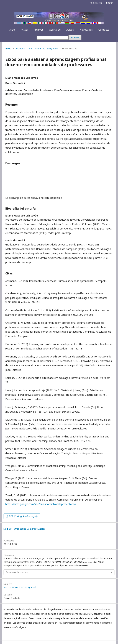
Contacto (104, 30)
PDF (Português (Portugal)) (23, 516)
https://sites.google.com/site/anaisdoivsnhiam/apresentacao (41, 504)
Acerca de (55, 30)
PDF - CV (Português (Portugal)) (26, 529)
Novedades (86, 30)
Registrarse (96, 3)
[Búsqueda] (52, 38)
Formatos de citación (17, 572)
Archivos (39, 30)
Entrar (109, 3)
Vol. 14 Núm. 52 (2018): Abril (43, 49)
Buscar (75, 38)
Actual (24, 30)
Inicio (12, 30)
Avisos (70, 30)
